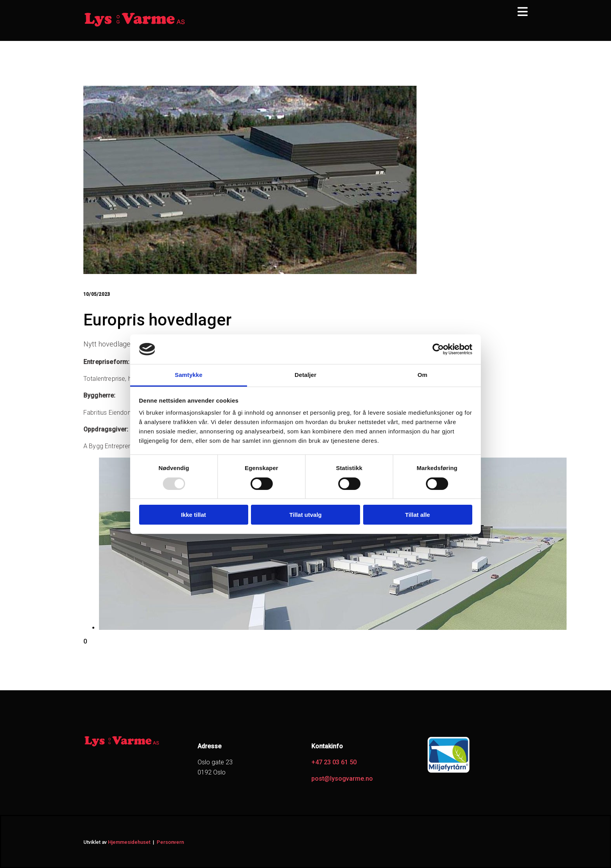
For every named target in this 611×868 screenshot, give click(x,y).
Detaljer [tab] (305, 375)
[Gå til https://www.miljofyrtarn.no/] (449, 772)
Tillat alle (418, 515)
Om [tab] (422, 375)
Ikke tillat (193, 515)
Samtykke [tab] (189, 375)
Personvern (170, 842)
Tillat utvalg (305, 515)
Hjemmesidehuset (129, 842)
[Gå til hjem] (135, 26)
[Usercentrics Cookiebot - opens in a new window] (438, 349)
